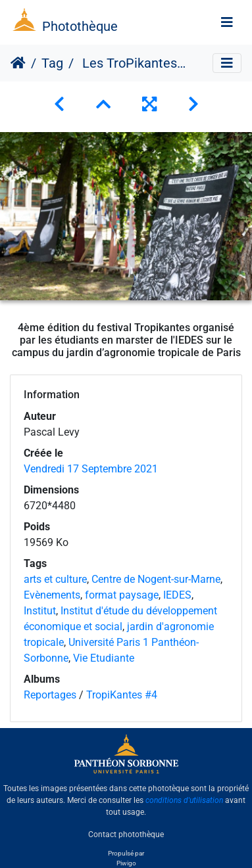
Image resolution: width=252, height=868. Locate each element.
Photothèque (80, 26)
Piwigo (126, 863)
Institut (40, 611)
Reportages (50, 695)
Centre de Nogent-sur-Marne (156, 579)
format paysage (122, 595)
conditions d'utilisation (184, 800)
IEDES (177, 595)
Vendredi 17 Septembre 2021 (91, 469)
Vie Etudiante (104, 658)
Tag (52, 63)
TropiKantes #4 (122, 695)
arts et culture (55, 579)
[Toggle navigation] (227, 22)
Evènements (52, 595)
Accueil (18, 63)
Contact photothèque (126, 834)
